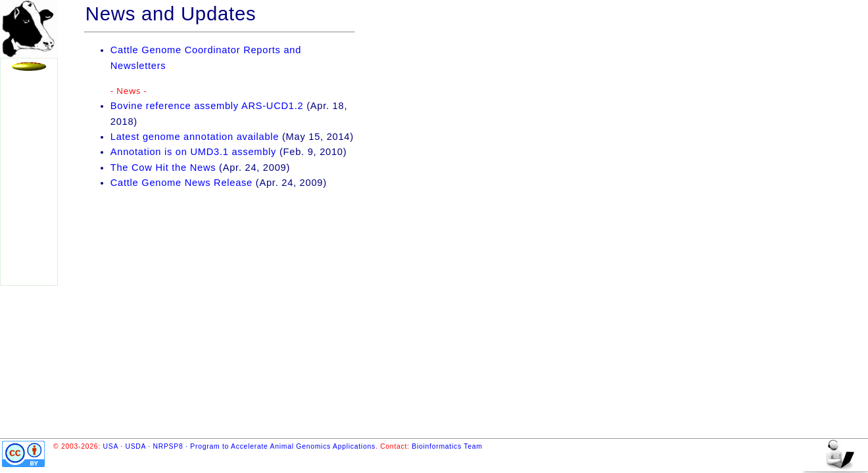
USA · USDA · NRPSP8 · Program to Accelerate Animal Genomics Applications (239, 446)
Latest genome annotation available (195, 137)
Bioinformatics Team (447, 446)
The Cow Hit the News (163, 168)
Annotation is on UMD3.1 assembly (193, 152)
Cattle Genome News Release (181, 183)
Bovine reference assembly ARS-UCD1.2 (207, 106)
